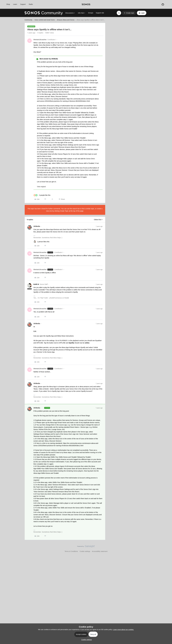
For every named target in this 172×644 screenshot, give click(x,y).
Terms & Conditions (71, 551)
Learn (15, 4)
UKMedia (37, 226)
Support (23, 4)
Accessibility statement (100, 551)
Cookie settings (85, 551)
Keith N (36, 284)
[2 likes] (42, 195)
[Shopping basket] (163, 4)
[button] (129, 13)
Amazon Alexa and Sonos (66, 20)
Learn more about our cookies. (124, 630)
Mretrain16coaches (40, 40)
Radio (31, 4)
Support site (100, 13)
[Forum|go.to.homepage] (44, 13)
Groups (91, 13)
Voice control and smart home (45, 20)
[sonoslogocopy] (86, 4)
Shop (8, 4)
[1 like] (41, 242)
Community (28, 20)
